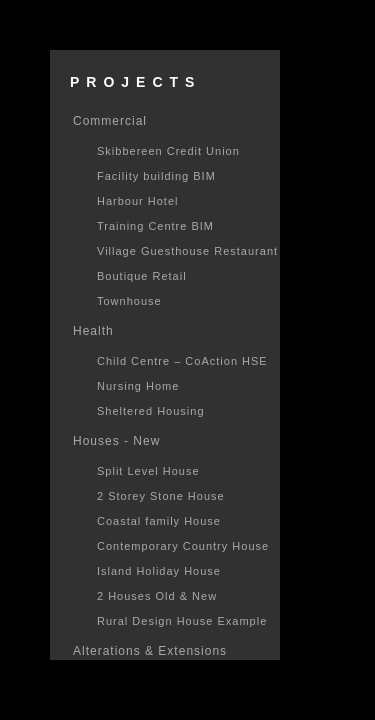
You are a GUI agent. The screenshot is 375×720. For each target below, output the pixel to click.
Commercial (110, 121)
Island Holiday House (159, 571)
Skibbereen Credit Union (168, 151)
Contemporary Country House (183, 546)
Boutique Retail (142, 276)
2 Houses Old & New (157, 596)
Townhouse (129, 301)
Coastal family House (159, 521)
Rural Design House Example (182, 621)
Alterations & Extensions (150, 651)
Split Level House (148, 471)
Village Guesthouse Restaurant (187, 251)
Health (93, 331)
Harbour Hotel (137, 201)
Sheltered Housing (151, 411)
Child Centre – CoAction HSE (182, 361)
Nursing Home (138, 386)
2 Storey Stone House (161, 496)
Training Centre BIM (155, 226)
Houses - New (116, 441)
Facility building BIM (156, 176)
